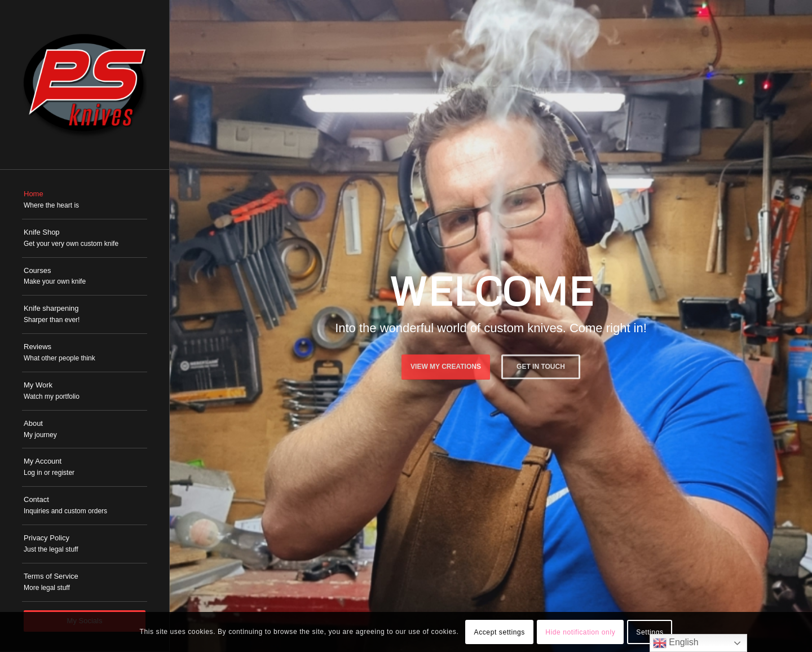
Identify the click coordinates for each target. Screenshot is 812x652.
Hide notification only (580, 632)
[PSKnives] (85, 85)
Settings (650, 632)
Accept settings (500, 632)
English (676, 643)
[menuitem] (85, 200)
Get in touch (541, 364)
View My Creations (446, 364)
